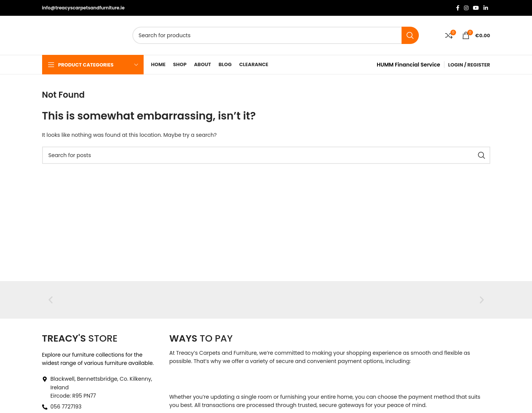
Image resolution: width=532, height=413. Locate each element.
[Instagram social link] (466, 8)
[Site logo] (74, 35)
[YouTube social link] (476, 8)
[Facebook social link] (458, 8)
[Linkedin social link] (486, 8)
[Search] (276, 35)
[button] (51, 300)
